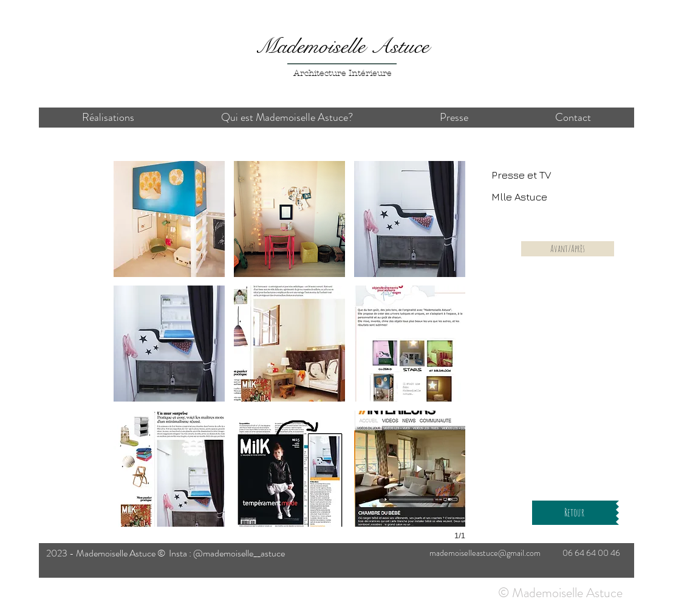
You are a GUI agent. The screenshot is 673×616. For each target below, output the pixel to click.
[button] (169, 219)
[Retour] (574, 513)
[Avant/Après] (568, 249)
